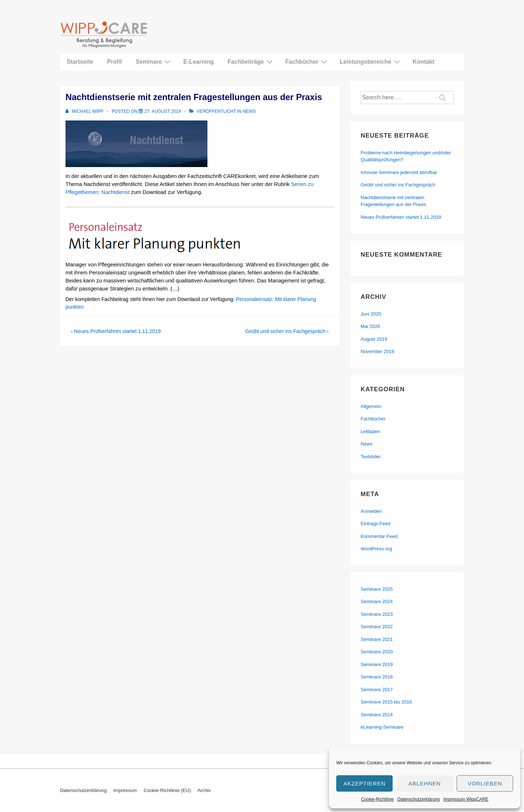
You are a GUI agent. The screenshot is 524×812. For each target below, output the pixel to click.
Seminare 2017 (377, 690)
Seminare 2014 (377, 715)
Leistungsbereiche (371, 62)
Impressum (125, 790)
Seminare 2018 (377, 677)
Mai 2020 (370, 326)
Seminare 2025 (377, 589)
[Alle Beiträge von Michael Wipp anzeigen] (85, 111)
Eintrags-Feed (376, 524)
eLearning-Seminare (382, 727)
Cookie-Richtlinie (377, 799)
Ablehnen (425, 783)
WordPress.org (376, 549)
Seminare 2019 (377, 664)
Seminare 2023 (377, 614)
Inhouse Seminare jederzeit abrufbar (399, 172)
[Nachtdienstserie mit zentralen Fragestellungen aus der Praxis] (163, 111)
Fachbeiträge (251, 62)
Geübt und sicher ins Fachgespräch (398, 185)
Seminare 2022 (377, 627)
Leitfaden (370, 431)
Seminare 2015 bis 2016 (386, 702)
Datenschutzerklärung (419, 799)
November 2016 (378, 351)
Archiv (204, 790)
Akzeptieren (364, 783)
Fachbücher (307, 62)
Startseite (80, 62)
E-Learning (199, 62)
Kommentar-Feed (379, 536)
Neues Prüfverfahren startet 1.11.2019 (401, 217)
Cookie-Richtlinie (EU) (167, 790)
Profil (114, 62)
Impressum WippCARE (466, 799)
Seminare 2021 (377, 639)
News (249, 111)
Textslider (371, 457)
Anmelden (371, 511)
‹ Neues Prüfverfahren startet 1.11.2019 (116, 331)
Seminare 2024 (377, 601)
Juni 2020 (371, 314)
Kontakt (424, 62)
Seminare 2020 (377, 652)
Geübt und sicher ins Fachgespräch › (287, 331)
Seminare (154, 62)
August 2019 (374, 339)
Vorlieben (485, 783)
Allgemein (371, 406)
